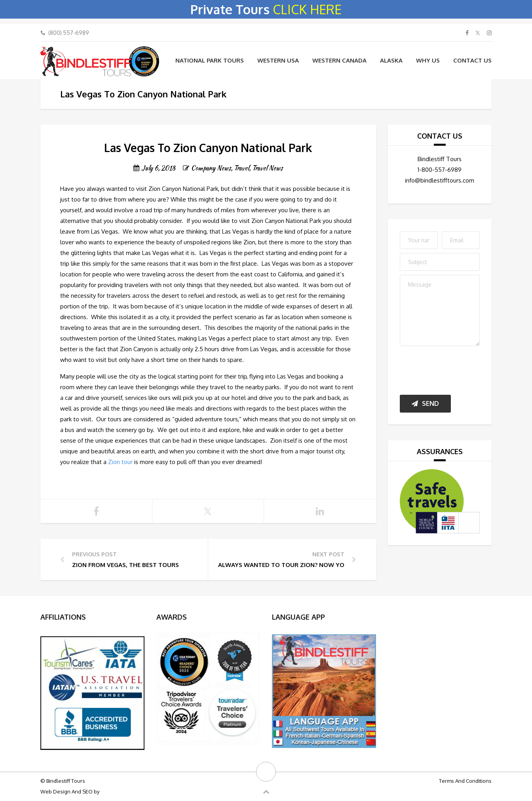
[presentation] (460, 369)
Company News (211, 168)
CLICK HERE (307, 9)
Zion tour (120, 462)
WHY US (428, 60)
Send (425, 403)
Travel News (267, 168)
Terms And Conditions (465, 781)
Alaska (391, 60)
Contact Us (472, 60)
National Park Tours (210, 60)
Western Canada (339, 60)
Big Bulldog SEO (120, 791)
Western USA (278, 60)
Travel (241, 168)
